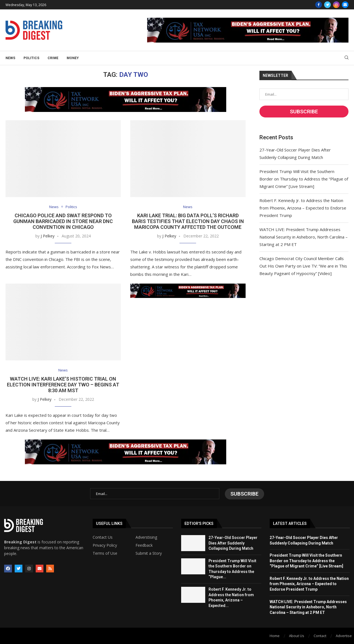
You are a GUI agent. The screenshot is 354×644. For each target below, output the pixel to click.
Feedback (144, 545)
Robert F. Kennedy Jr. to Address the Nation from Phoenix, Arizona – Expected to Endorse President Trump (303, 208)
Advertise (344, 635)
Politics (31, 58)
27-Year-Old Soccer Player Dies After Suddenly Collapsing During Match (233, 543)
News (10, 58)
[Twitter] (327, 5)
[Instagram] (336, 5)
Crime (53, 58)
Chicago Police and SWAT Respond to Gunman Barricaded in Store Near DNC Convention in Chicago (63, 221)
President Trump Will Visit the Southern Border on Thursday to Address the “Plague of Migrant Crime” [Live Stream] (304, 179)
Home (275, 635)
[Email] (345, 5)
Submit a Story (149, 553)
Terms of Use (105, 553)
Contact (320, 635)
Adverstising (146, 537)
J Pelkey (48, 236)
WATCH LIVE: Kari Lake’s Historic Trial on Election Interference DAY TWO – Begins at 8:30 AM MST (63, 385)
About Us (297, 635)
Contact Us (103, 537)
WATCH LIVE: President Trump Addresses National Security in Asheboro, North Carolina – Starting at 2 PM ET (304, 237)
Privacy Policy (105, 545)
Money (73, 58)
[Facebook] (319, 5)
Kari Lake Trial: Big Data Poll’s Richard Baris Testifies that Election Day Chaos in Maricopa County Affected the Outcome (188, 221)
